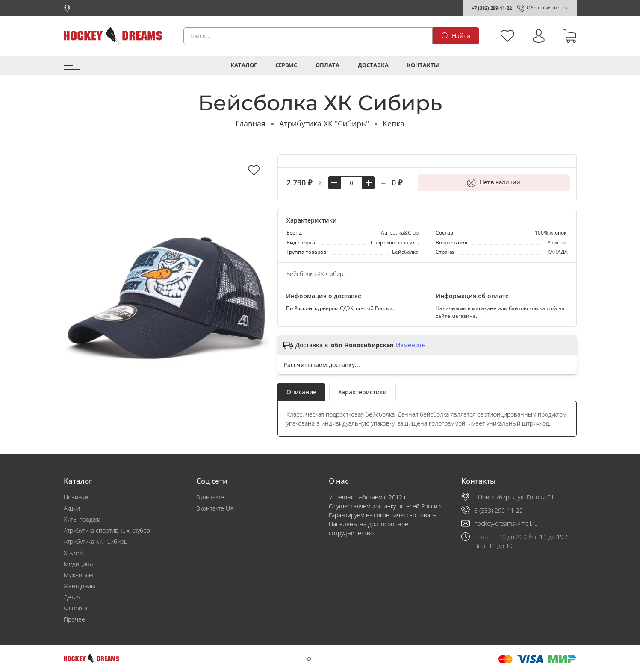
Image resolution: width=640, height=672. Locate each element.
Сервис (286, 65)
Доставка (373, 65)
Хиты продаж (82, 519)
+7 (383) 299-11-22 (492, 8)
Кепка (394, 123)
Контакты (423, 65)
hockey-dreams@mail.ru (506, 524)
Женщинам (79, 586)
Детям (72, 597)
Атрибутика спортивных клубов (107, 530)
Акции (72, 508)
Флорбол (76, 608)
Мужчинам (78, 575)
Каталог (244, 65)
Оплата (327, 65)
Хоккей (73, 553)
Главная (251, 123)
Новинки (76, 497)
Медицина (78, 564)
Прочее (74, 619)
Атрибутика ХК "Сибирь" (324, 123)
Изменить (411, 345)
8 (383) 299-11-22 (498, 510)
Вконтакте (210, 497)
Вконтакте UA (215, 508)
